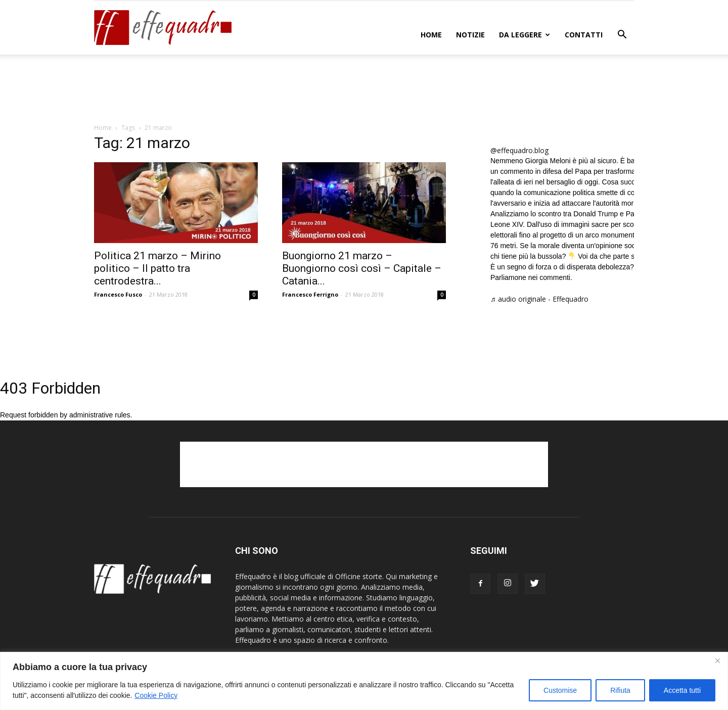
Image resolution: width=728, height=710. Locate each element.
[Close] (717, 660)
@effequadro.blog (519, 150)
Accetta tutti (682, 690)
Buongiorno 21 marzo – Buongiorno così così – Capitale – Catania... (362, 268)
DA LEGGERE (525, 35)
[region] (364, 681)
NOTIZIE (470, 35)
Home (431, 35)
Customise (560, 690)
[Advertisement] (364, 89)
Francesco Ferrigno (310, 294)
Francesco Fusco (118, 294)
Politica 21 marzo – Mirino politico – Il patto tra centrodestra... (157, 268)
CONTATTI (584, 35)
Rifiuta (620, 690)
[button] (622, 36)
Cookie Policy (156, 695)
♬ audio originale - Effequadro (539, 299)
